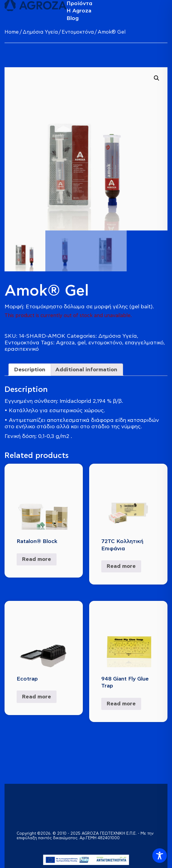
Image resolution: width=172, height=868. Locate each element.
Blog (73, 18)
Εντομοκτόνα (78, 32)
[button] (157, 78)
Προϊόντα (79, 3)
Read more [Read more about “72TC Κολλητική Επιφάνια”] (121, 566)
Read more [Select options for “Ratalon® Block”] (37, 559)
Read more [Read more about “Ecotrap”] (37, 697)
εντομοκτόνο (105, 343)
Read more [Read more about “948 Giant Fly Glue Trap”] (121, 704)
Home (12, 32)
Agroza (65, 343)
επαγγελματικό (144, 343)
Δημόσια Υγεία (40, 32)
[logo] (36, 6)
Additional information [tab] (86, 370)
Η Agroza (79, 11)
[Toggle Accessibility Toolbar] (160, 856)
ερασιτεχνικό (22, 349)
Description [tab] (30, 370)
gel (81, 343)
